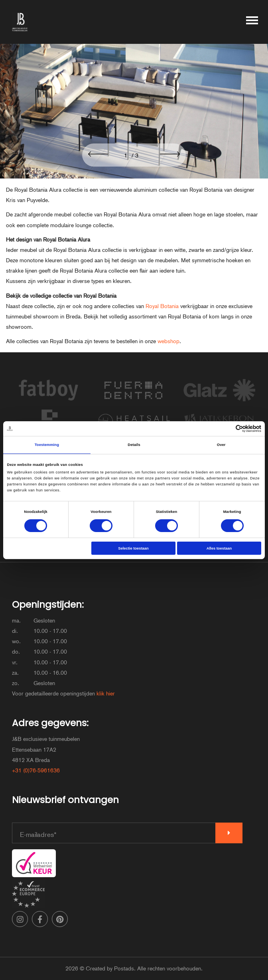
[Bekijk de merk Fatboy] (49, 402)
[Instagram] (20, 919)
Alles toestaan (219, 548)
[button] (98, 155)
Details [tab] (134, 445)
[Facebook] (40, 919)
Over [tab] (221, 445)
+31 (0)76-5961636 (36, 770)
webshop (168, 341)
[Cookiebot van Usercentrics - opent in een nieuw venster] (226, 429)
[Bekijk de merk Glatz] (219, 402)
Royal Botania (162, 306)
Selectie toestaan (133, 548)
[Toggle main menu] (252, 22)
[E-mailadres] (114, 833)
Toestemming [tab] (47, 445)
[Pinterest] (60, 919)
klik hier (106, 693)
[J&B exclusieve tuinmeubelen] (20, 22)
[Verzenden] (229, 833)
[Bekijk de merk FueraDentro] (134, 402)
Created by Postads (110, 968)
